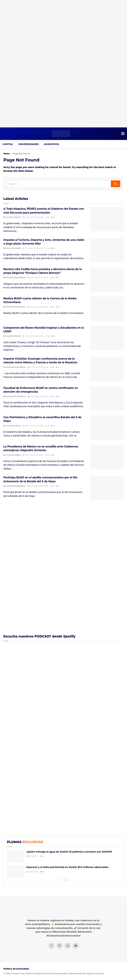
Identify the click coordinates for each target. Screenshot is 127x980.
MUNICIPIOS (51, 144)
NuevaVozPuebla (16, 278)
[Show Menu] (123, 134)
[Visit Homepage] (61, 134)
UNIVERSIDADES (29, 144)
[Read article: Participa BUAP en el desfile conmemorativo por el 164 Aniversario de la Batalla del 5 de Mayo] (107, 488)
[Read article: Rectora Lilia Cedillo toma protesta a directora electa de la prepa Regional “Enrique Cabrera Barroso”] (107, 279)
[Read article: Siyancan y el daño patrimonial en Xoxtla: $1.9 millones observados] (15, 872)
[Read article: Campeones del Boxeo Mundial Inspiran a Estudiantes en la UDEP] (107, 338)
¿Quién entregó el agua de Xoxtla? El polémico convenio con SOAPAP (69, 852)
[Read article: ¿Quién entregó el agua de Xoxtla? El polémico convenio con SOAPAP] (15, 856)
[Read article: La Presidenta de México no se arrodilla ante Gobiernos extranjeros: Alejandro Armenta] (107, 457)
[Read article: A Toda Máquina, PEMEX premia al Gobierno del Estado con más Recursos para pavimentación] (107, 219)
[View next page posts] (67, 880)
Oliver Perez (14, 217)
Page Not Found (21, 154)
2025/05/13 (32, 856)
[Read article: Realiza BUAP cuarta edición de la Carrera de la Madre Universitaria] (107, 309)
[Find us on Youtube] (76, 946)
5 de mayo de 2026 (33, 455)
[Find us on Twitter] (60, 946)
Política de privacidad (16, 969)
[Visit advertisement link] (63, 64)
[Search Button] (116, 184)
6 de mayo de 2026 (33, 336)
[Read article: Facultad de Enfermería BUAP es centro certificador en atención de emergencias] (107, 398)
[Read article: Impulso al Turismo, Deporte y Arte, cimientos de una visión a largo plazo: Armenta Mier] (107, 250)
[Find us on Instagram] (68, 946)
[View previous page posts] (60, 880)
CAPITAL (8, 144)
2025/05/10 (32, 872)
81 (53, 217)
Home (7, 154)
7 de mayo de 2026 (33, 217)
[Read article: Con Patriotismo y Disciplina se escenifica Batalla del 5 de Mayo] (107, 428)
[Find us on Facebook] (51, 946)
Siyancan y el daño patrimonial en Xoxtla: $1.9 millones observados (67, 867)
